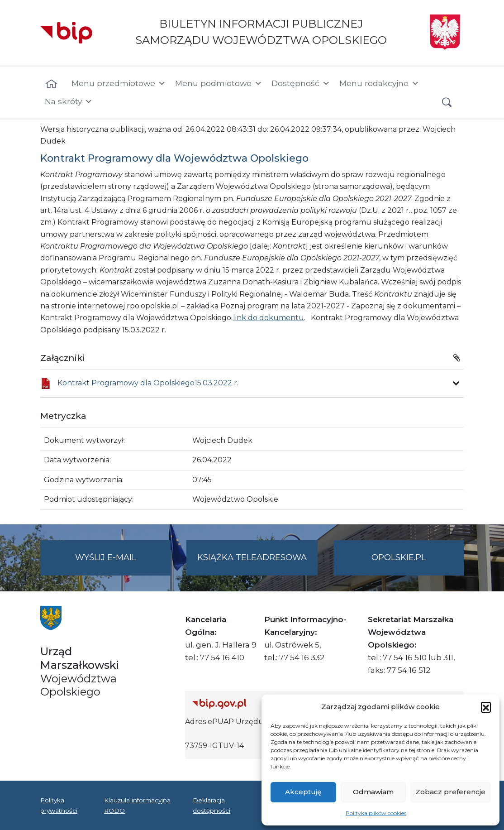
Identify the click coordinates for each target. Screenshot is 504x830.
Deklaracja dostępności (212, 805)
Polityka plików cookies (376, 813)
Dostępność (301, 83)
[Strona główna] (51, 84)
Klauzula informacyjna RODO (137, 805)
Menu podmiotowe (219, 83)
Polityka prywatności (59, 805)
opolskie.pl (399, 557)
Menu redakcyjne (379, 83)
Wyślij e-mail (123, 563)
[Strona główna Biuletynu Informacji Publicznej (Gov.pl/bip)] (259, 703)
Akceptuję (303, 792)
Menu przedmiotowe (119, 83)
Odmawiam (373, 792)
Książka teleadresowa (252, 557)
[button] (486, 707)
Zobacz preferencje (450, 792)
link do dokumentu (269, 318)
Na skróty (69, 101)
